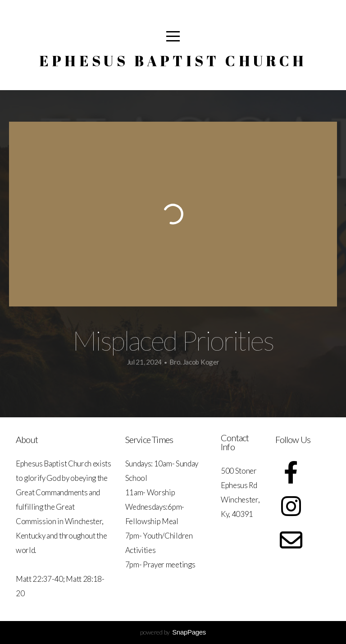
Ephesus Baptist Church (173, 61)
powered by (173, 632)
